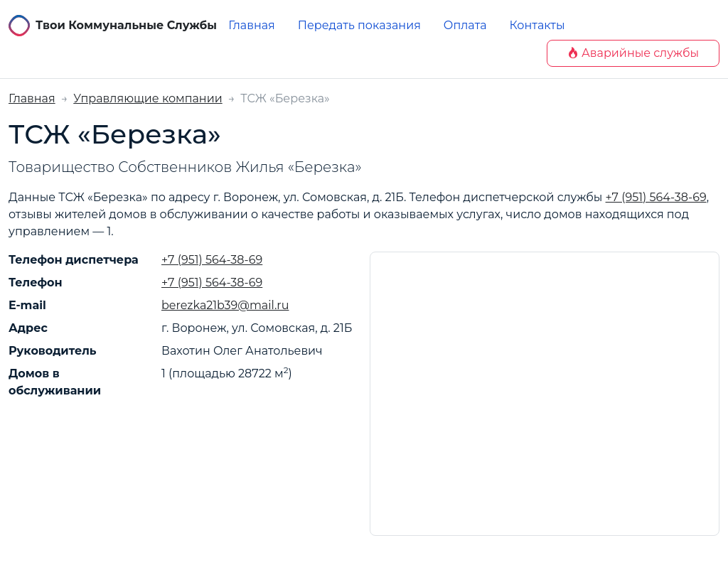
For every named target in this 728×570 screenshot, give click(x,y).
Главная (252, 25)
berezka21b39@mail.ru (225, 305)
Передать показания (359, 25)
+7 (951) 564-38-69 (656, 197)
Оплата (465, 25)
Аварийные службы (633, 53)
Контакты (537, 25)
